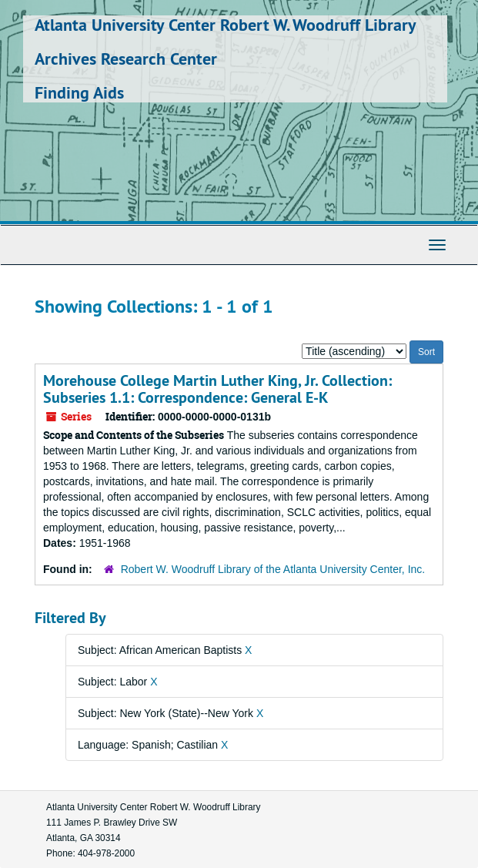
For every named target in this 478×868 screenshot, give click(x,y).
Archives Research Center (126, 59)
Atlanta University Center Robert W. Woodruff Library (226, 25)
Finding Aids (79, 92)
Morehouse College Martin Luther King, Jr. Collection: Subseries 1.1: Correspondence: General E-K (217, 389)
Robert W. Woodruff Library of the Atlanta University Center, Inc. (273, 569)
